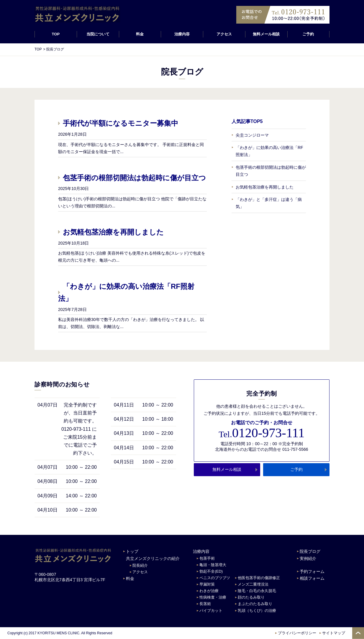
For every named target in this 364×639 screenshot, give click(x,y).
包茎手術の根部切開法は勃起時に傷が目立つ (134, 178)
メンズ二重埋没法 (253, 584)
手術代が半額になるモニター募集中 (120, 123)
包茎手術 (207, 558)
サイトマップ (334, 633)
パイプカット (211, 611)
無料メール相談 (266, 34)
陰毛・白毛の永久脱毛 (257, 591)
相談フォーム (312, 578)
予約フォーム (312, 571)
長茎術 (205, 604)
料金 (140, 34)
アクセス (224, 34)
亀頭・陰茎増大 (213, 565)
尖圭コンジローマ (252, 135)
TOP (56, 34)
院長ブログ (310, 551)
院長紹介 (140, 565)
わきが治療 (209, 591)
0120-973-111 (261, 433)
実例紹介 (308, 558)
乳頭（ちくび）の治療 (257, 611)
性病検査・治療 (213, 597)
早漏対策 (207, 584)
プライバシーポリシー (297, 633)
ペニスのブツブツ (215, 578)
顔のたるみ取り (251, 597)
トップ (132, 551)
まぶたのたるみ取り (255, 604)
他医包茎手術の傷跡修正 (259, 578)
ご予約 (308, 34)
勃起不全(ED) (211, 571)
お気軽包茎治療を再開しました (113, 232)
